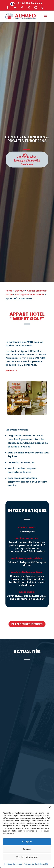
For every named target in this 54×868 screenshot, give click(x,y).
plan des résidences (27, 624)
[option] (27, 398)
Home (9, 291)
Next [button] (51, 398)
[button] (50, 807)
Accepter (27, 841)
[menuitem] (12, 4)
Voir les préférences (27, 857)
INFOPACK (11, 371)
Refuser (27, 849)
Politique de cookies (13, 864)
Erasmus (20, 291)
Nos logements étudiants (30, 295)
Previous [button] (3, 398)
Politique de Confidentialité (36, 864)
